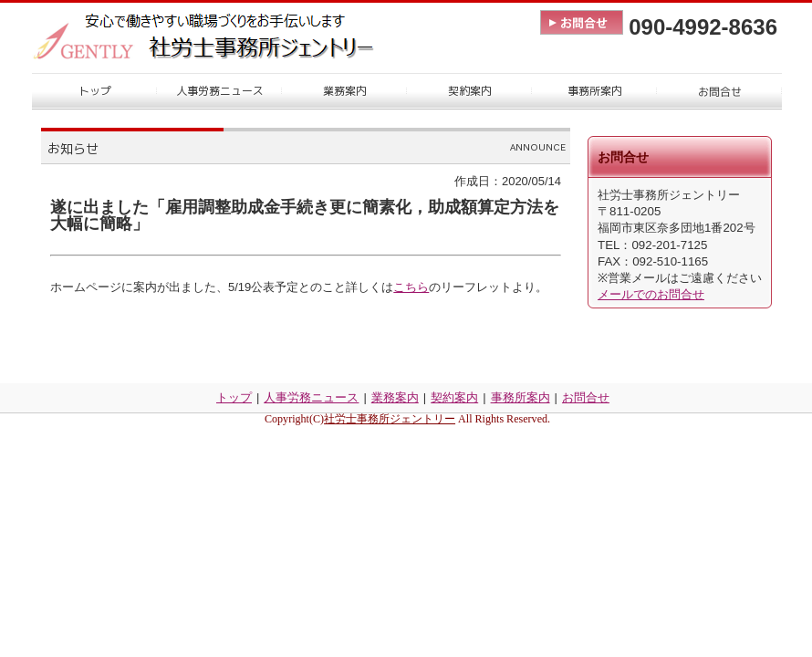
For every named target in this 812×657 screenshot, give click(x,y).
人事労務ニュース (311, 397)
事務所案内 (521, 397)
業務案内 (395, 397)
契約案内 (454, 397)
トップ (234, 397)
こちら (411, 287)
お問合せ (586, 397)
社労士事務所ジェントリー (390, 419)
